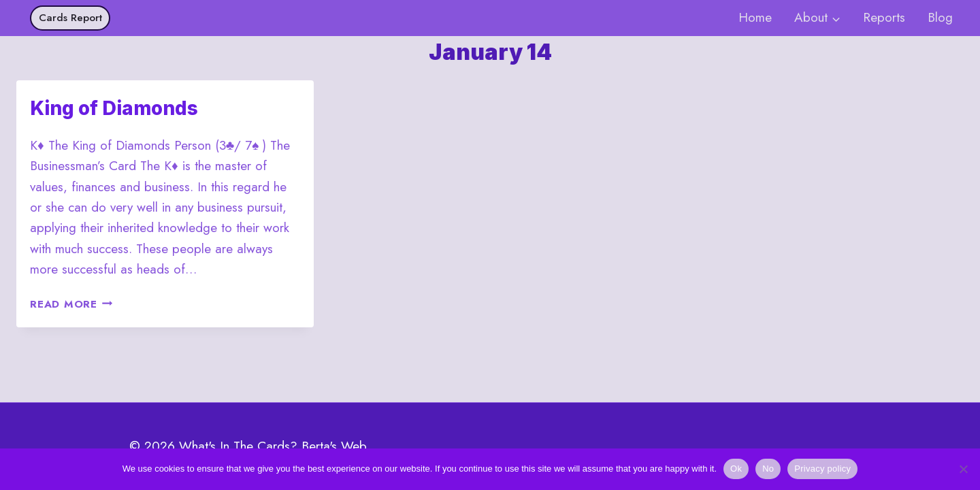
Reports (884, 17)
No (768, 469)
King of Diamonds (114, 108)
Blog (940, 17)
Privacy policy (822, 469)
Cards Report (70, 18)
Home (755, 17)
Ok (736, 469)
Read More (71, 304)
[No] (963, 469)
